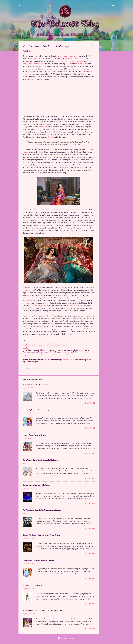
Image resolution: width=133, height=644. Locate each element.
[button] (93, 46)
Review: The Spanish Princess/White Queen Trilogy (41, 535)
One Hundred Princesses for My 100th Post (39, 560)
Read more (90, 403)
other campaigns (81, 64)
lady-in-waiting (28, 300)
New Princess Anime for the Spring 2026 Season (40, 460)
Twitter (25, 356)
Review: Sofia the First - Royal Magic (36, 410)
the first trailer (36, 59)
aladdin (26, 345)
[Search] (113, 6)
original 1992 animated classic (73, 61)
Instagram (85, 354)
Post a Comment (31, 368)
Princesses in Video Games (32, 585)
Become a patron (68, 360)
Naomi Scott (49, 157)
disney (34, 345)
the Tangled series (41, 306)
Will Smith (87, 329)
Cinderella (51, 137)
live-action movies (54, 345)
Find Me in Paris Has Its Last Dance (36, 385)
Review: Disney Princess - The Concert (36, 485)
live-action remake (74, 59)
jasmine (42, 345)
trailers (65, 345)
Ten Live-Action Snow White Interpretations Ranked (42, 510)
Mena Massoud (43, 127)
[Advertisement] (108, 73)
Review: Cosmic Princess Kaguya (34, 435)
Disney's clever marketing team (34, 64)
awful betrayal (75, 306)
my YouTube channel (47, 354)
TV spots (68, 64)
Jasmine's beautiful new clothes (70, 210)
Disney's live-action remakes (65, 56)
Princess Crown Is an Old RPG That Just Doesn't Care (42, 610)
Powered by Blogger (66, 638)
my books (69, 354)
